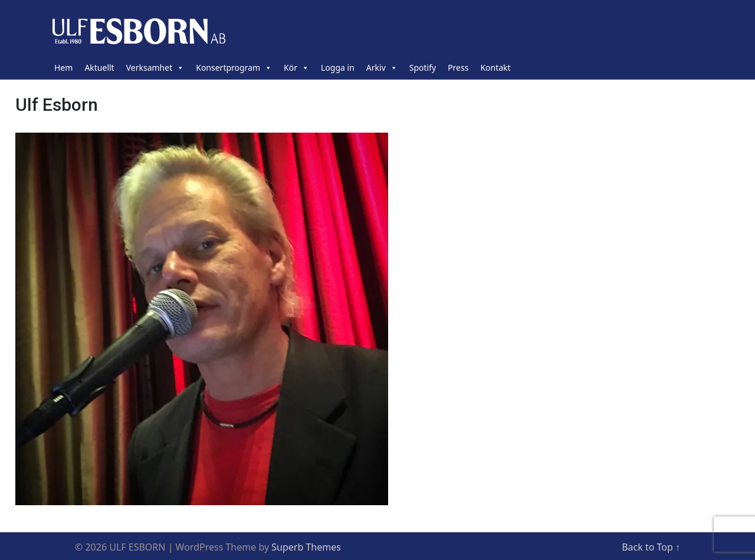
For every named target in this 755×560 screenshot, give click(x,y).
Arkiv (382, 68)
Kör (296, 68)
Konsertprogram (234, 68)
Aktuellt (99, 67)
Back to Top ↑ (651, 547)
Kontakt (495, 67)
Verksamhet (155, 68)
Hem (63, 67)
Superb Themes (306, 547)
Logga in (338, 67)
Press (458, 67)
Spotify (423, 67)
